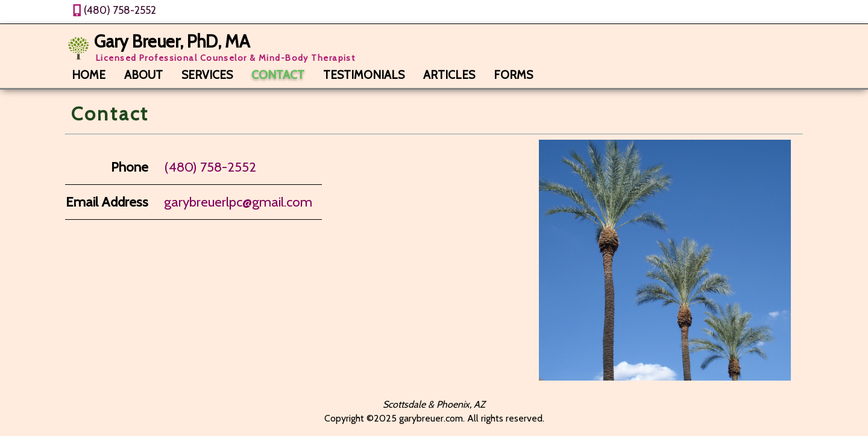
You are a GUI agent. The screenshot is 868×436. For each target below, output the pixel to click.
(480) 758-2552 (120, 10)
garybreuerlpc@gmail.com (238, 202)
